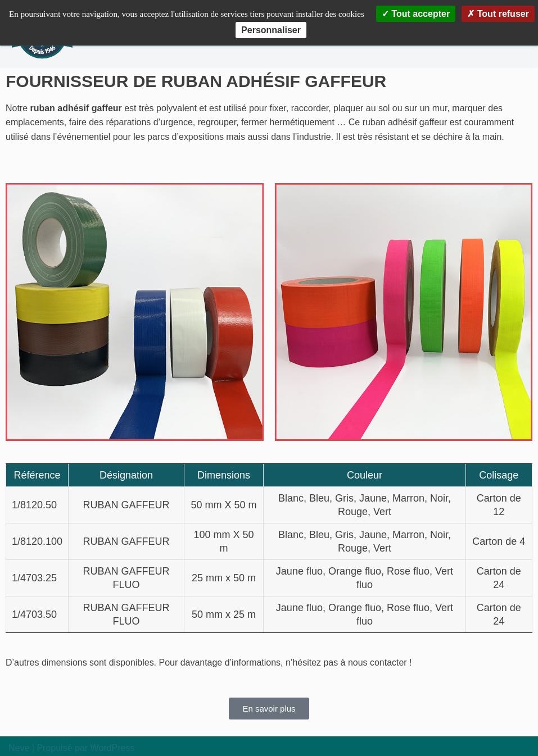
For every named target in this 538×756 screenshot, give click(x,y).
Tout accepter (416, 14)
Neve (19, 748)
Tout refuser (498, 14)
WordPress (113, 748)
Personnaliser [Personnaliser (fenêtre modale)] (271, 30)
